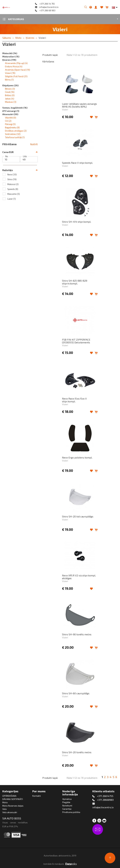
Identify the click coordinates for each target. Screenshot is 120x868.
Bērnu (9, 80)
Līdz (25, 156)
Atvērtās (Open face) (17, 70)
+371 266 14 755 (47, 4)
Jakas (10, 99)
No (7, 156)
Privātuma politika (71, 812)
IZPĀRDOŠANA (9, 796)
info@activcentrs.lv (49, 7)
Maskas (11, 102)
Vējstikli (11, 118)
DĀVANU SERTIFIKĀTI (13, 799)
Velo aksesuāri (10, 812)
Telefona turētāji (15, 137)
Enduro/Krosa (14, 66)
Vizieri (42, 38)
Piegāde (66, 802)
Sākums (7, 38)
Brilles (10, 95)
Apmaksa (67, 799)
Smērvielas (13, 134)
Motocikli (10, 53)
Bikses (10, 89)
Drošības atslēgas (16, 131)
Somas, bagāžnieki (15, 108)
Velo (5, 809)
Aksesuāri (10, 114)
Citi (8, 121)
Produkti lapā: (50, 55)
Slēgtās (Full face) (16, 76)
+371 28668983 (105, 800)
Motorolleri (11, 57)
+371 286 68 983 (47, 10)
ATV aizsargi (11, 111)
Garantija (67, 809)
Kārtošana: (48, 61)
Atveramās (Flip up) (16, 63)
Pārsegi (10, 124)
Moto (18, 38)
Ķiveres (30, 38)
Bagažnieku (12, 127)
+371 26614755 (105, 796)
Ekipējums (10, 85)
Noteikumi (67, 806)
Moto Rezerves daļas (13, 806)
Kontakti (37, 796)
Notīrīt (34, 144)
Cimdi (10, 92)
